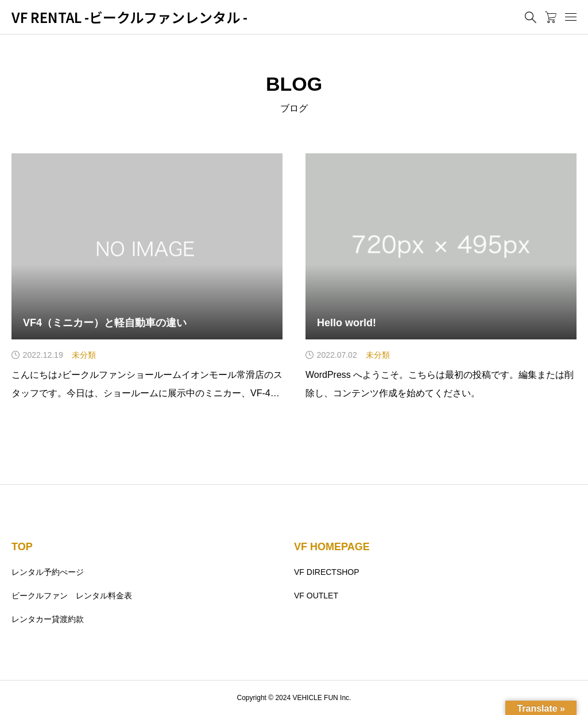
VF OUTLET (316, 596)
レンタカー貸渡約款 (48, 619)
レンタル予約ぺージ (48, 572)
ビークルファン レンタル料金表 (72, 596)
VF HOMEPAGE (332, 547)
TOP (22, 547)
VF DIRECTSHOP (327, 572)
